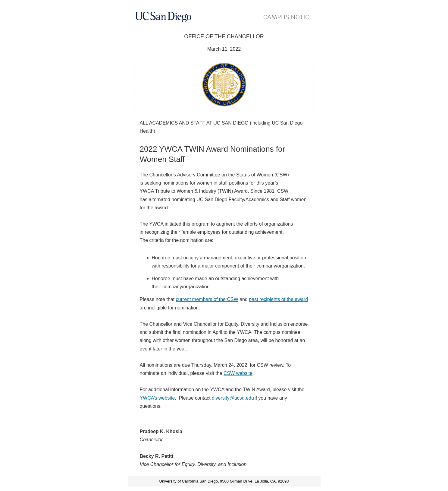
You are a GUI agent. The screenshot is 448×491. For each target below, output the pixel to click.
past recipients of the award (278, 299)
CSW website (238, 373)
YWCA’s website (157, 398)
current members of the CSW (207, 299)
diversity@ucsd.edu (233, 398)
